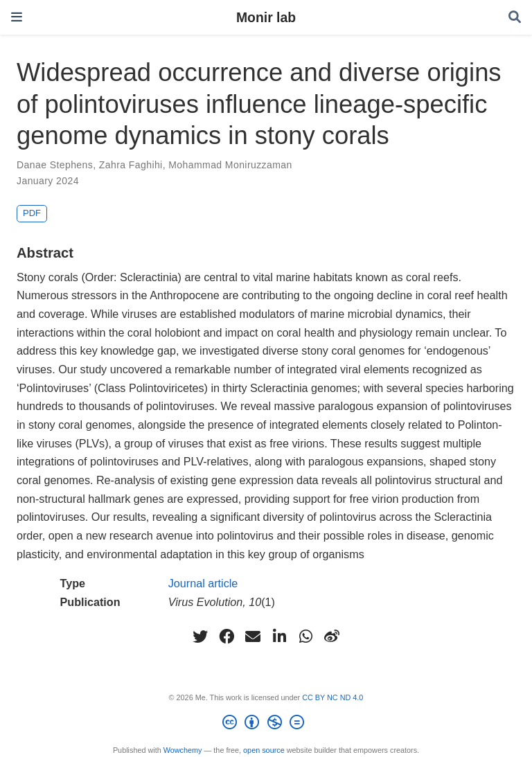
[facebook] (227, 636)
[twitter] (200, 636)
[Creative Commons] (266, 724)
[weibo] (332, 636)
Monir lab (266, 17)
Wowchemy (183, 750)
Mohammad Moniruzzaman (230, 165)
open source (264, 750)
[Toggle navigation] (17, 17)
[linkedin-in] (279, 636)
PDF (32, 213)
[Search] (515, 18)
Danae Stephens (55, 165)
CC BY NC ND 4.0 (332, 697)
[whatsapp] (305, 636)
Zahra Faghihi (131, 165)
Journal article (203, 583)
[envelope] (253, 636)
